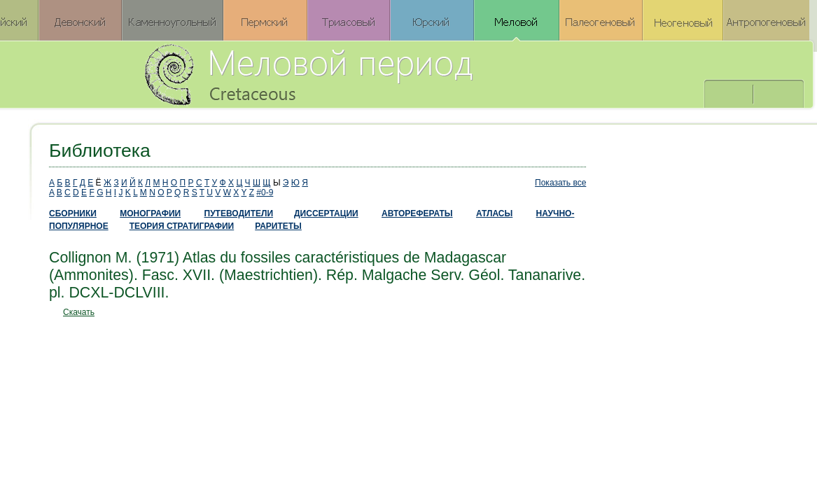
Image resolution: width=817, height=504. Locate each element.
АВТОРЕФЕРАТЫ (417, 213)
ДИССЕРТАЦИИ (326, 213)
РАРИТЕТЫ (278, 226)
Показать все (560, 183)
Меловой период (386, 73)
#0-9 (265, 192)
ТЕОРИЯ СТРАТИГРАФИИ (182, 226)
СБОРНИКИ (73, 213)
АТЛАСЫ (494, 213)
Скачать (79, 312)
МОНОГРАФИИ (150, 213)
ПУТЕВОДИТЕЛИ (239, 213)
